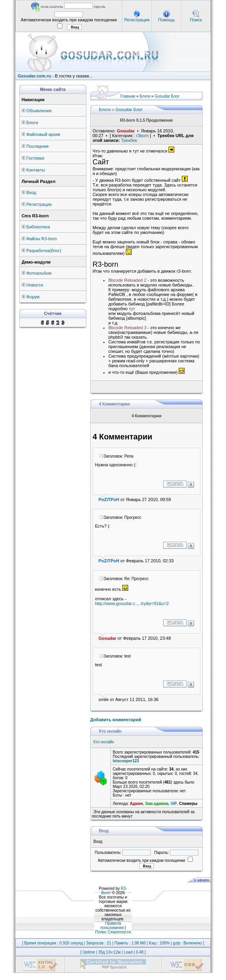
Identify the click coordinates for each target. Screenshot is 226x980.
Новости (35, 285)
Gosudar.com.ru (34, 76)
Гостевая (35, 158)
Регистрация (137, 20)
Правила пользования (112, 925)
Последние (38, 146)
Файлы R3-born (42, 239)
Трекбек (129, 140)
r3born (142, 136)
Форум (33, 297)
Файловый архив (43, 134)
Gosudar (126, 131)
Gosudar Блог (167, 96)
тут (132, 309)
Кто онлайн (104, 742)
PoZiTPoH (109, 499)
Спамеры (188, 804)
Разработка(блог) (44, 251)
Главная (128, 96)
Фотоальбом (39, 273)
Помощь (167, 20)
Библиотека (38, 227)
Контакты (36, 170)
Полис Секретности (113, 932)
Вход (31, 192)
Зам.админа (157, 804)
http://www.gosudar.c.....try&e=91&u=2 (132, 603)
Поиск (196, 20)
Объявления (39, 111)
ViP (174, 804)
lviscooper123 (126, 761)
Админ (136, 804)
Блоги (32, 122)
